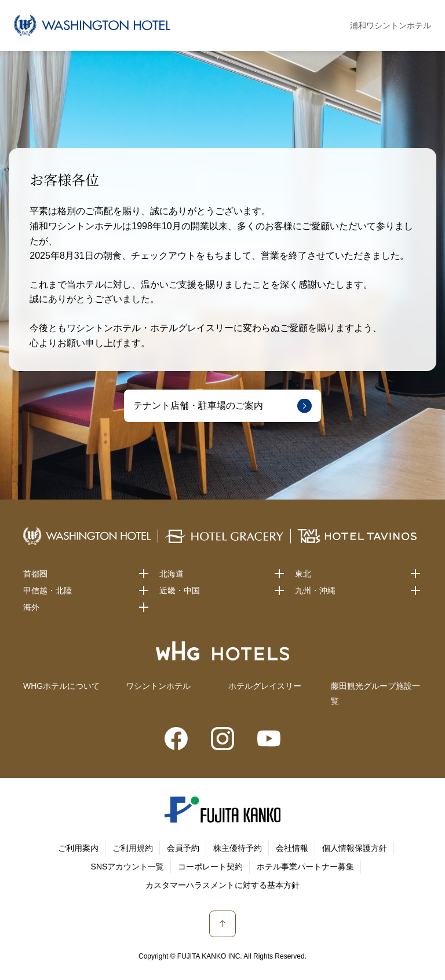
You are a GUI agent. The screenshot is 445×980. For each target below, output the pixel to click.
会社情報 (292, 848)
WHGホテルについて (61, 686)
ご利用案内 (78, 848)
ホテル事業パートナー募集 (305, 867)
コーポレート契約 (210, 867)
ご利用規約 (133, 848)
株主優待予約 (238, 848)
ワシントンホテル (158, 686)
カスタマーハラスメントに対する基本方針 (222, 885)
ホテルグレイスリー (265, 686)
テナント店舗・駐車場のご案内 (198, 405)
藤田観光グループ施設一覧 (375, 693)
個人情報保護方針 (355, 848)
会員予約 (183, 848)
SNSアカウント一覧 (128, 867)
